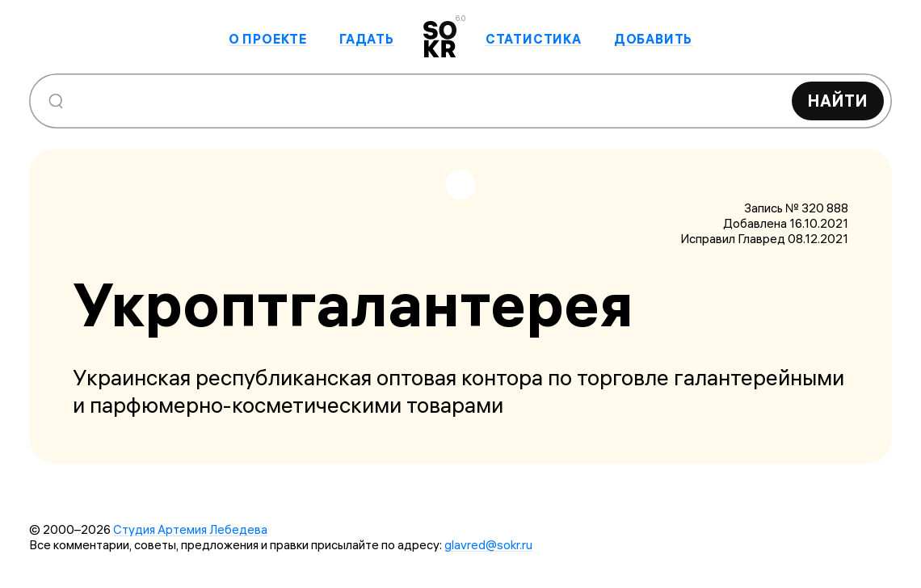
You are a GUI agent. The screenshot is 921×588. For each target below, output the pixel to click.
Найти (838, 101)
